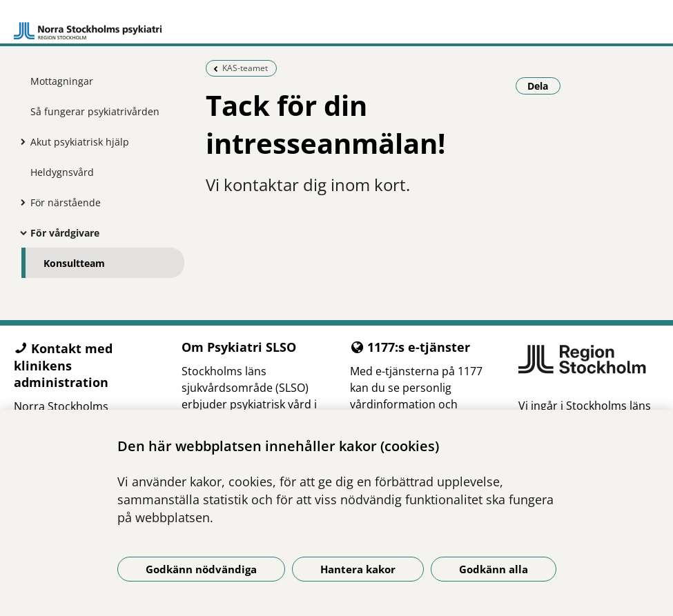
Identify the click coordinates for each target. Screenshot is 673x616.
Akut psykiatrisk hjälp (80, 142)
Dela (544, 86)
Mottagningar (62, 81)
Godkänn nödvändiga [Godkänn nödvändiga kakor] (201, 569)
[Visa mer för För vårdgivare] (20, 232)
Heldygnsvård (62, 172)
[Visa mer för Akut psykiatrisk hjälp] (20, 141)
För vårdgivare (65, 233)
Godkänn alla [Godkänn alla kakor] (494, 569)
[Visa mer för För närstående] (20, 202)
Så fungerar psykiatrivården (95, 111)
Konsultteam (74, 263)
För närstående (66, 202)
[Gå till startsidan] (88, 25)
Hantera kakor (358, 569)
